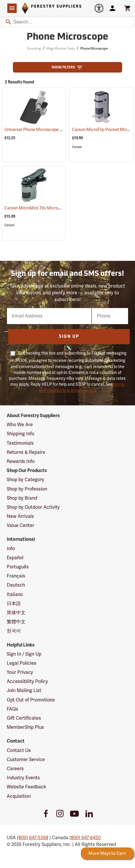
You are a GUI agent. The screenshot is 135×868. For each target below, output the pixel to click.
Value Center (20, 525)
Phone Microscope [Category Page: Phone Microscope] (67, 37)
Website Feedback (27, 787)
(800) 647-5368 (33, 838)
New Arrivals (20, 516)
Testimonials (20, 443)
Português (18, 567)
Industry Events (23, 778)
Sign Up (69, 337)
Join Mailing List (24, 691)
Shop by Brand (22, 498)
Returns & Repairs (26, 452)
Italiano (15, 595)
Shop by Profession (27, 489)
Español (15, 558)
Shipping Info (20, 434)
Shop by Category (25, 480)
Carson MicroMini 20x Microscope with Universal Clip (62, 208)
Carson (77, 147)
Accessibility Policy (27, 681)
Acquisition (19, 796)
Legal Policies (22, 663)
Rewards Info (21, 461)
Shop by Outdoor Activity (33, 507)
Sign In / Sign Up (24, 654)
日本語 (14, 604)
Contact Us (19, 751)
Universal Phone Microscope (38, 130)
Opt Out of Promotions (31, 700)
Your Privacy (20, 672)
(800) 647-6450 (85, 838)
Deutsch (16, 585)
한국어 (14, 631)
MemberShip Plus (25, 727)
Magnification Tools (60, 49)
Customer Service (26, 760)
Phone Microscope (94, 49)
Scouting (34, 49)
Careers (15, 769)
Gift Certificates (24, 718)
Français (16, 576)
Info (11, 549)
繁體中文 (16, 622)
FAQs (12, 709)
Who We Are (20, 425)
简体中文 (16, 613)
